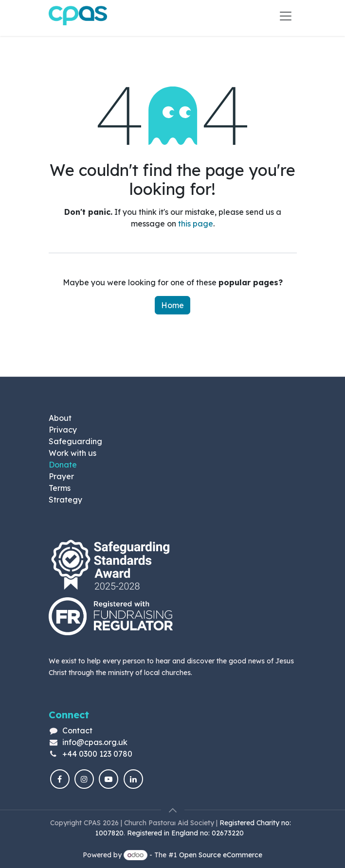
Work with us (73, 453)
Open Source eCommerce (221, 855)
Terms (60, 488)
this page (196, 224)
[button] (173, 810)
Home (172, 305)
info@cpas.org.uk (95, 742)
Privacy (63, 430)
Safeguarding (75, 441)
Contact (77, 730)
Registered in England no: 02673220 (186, 833)
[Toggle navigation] (286, 16)
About (60, 418)
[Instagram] (84, 779)
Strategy (65, 500)
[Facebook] (60, 779)
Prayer (61, 476)
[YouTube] (109, 779)
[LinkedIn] (133, 779)
